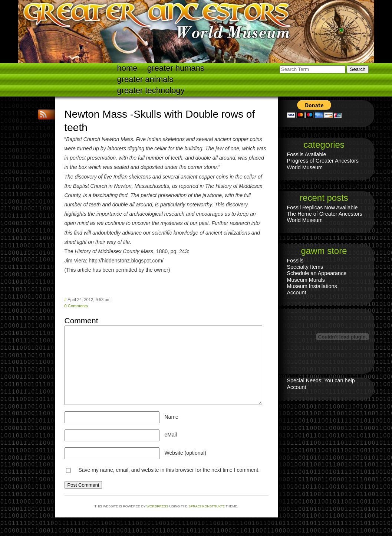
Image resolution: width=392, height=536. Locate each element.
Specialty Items (305, 267)
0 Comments (76, 306)
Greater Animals (145, 79)
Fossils (295, 261)
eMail (171, 435)
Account (297, 292)
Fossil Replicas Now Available (322, 207)
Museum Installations (312, 286)
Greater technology (151, 90)
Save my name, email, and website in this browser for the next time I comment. (169, 470)
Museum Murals (306, 280)
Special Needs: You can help (321, 380)
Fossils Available (307, 154)
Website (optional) (186, 453)
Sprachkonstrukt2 (207, 506)
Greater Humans (176, 68)
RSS (44, 115)
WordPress (157, 506)
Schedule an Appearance (317, 273)
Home (127, 68)
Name (172, 417)
